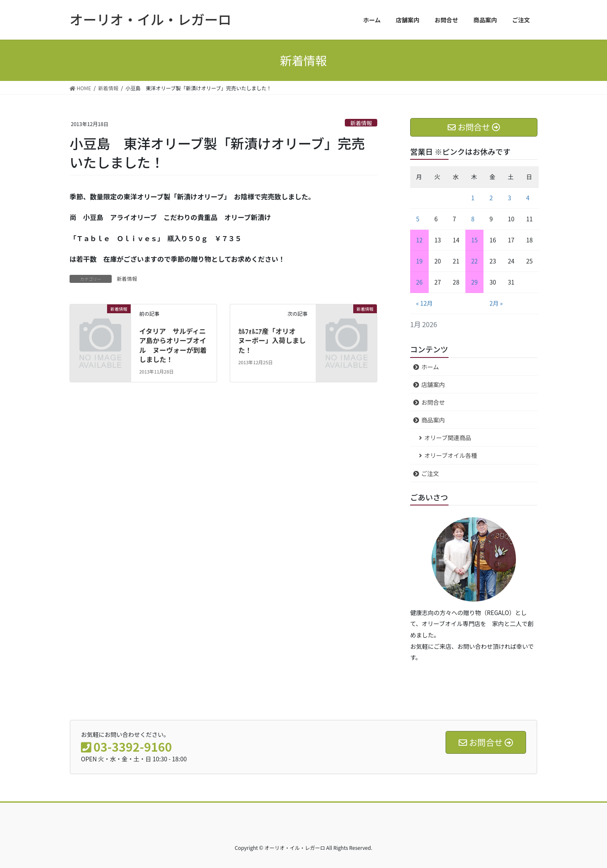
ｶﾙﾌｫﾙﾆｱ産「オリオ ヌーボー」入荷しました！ (272, 340)
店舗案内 (433, 384)
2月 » (496, 303)
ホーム (430, 367)
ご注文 (430, 473)
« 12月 (424, 303)
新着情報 (361, 123)
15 (475, 240)
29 (475, 282)
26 (419, 282)
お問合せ (433, 402)
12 (419, 240)
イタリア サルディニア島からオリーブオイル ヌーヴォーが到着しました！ (173, 345)
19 (419, 261)
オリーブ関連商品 (448, 438)
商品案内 (433, 420)
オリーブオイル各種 (451, 455)
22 (475, 261)
